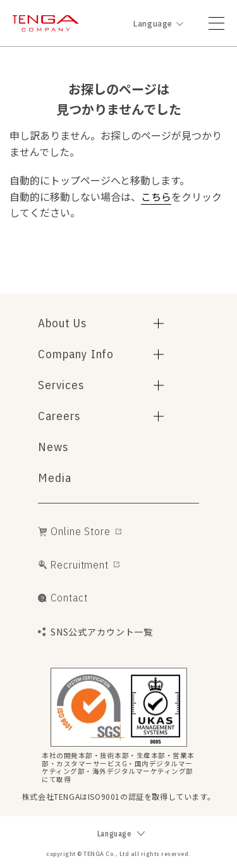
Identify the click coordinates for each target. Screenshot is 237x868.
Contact (69, 598)
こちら (156, 196)
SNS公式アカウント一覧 (102, 632)
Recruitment (79, 565)
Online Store (80, 531)
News (53, 447)
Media (55, 478)
